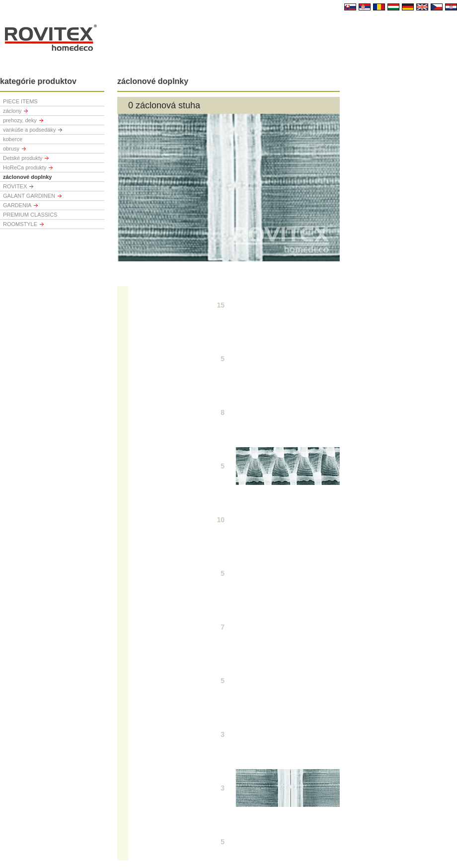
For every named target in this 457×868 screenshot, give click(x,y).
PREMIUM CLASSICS (30, 215)
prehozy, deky (20, 120)
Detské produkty (23, 158)
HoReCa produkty (25, 167)
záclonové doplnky (27, 177)
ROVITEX (15, 186)
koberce (13, 139)
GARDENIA (17, 205)
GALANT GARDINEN (29, 196)
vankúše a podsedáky (29, 130)
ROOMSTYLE (20, 224)
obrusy (11, 149)
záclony (12, 111)
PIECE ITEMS (20, 101)
